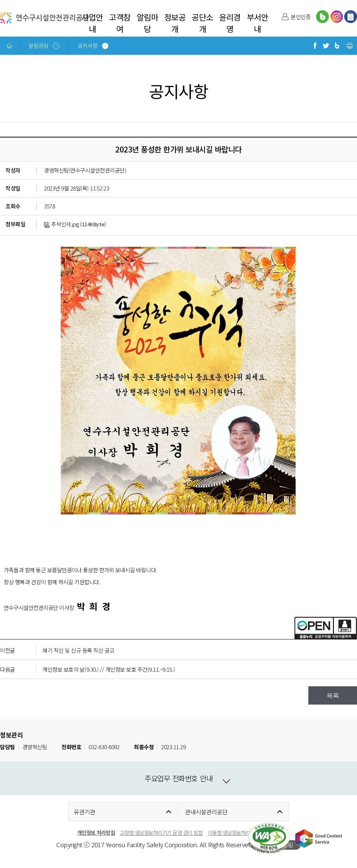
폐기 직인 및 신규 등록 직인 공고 (78, 650)
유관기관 (84, 812)
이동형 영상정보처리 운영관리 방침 (244, 832)
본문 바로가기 (16, 0)
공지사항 (87, 46)
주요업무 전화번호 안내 (178, 778)
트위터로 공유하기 (326, 46)
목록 (333, 695)
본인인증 (301, 17)
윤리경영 (230, 23)
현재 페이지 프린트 (350, 46)
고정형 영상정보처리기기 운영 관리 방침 (161, 832)
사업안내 (92, 23)
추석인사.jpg (61, 224)
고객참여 (120, 23)
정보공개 (175, 23)
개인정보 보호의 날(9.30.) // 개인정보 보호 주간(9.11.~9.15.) (109, 669)
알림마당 (148, 23)
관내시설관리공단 (206, 812)
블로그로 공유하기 (337, 46)
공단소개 (202, 23)
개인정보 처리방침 (96, 832)
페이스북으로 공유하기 (315, 46)
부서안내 (258, 23)
